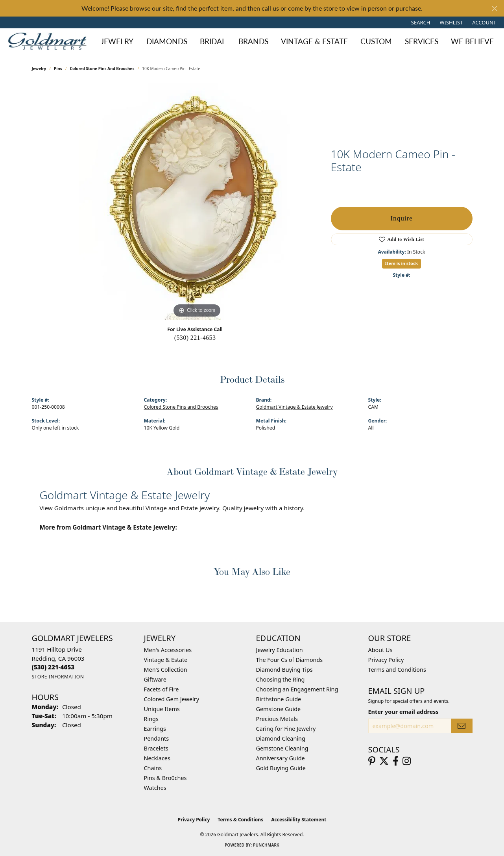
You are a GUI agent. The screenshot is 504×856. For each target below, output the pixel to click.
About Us (380, 650)
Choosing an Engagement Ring (297, 689)
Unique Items (162, 709)
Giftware (155, 679)
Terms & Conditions (240, 820)
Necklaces (157, 758)
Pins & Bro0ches (165, 778)
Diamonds (167, 41)
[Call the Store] (53, 667)
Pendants (157, 738)
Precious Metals (277, 719)
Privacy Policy (386, 660)
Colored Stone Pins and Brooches (102, 69)
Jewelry (117, 41)
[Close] (494, 8)
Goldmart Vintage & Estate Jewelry (294, 407)
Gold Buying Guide (281, 768)
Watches (155, 788)
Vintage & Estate (314, 41)
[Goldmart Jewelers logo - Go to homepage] (49, 41)
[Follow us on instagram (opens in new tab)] (407, 761)
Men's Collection (166, 670)
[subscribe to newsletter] (462, 726)
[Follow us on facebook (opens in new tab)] (396, 761)
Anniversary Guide (281, 758)
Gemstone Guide (279, 709)
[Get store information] (58, 677)
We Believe (472, 41)
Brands (253, 41)
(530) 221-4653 (195, 338)
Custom (376, 41)
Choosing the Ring (281, 679)
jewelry (39, 69)
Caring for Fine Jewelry (286, 729)
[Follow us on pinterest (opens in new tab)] (372, 761)
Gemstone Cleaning (282, 748)
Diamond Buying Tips (284, 670)
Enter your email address (403, 712)
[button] (420, 22)
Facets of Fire (162, 689)
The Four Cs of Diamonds (290, 660)
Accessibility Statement (299, 820)
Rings (151, 719)
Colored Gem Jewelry (172, 699)
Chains (153, 768)
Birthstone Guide (279, 699)
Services (422, 41)
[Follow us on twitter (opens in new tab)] (384, 761)
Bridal (213, 41)
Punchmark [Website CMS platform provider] (266, 845)
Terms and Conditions (397, 670)
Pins (58, 69)
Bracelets (156, 748)
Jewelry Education (280, 650)
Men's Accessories (168, 650)
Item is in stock (402, 263)
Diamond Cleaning (281, 738)
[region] (197, 202)
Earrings (155, 729)
